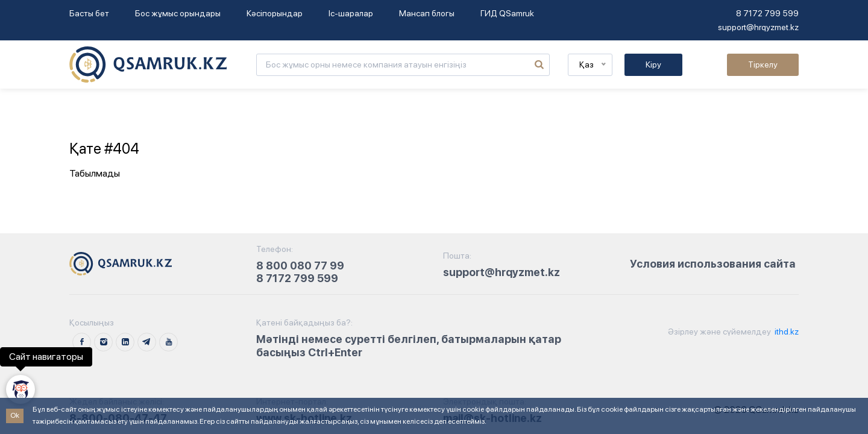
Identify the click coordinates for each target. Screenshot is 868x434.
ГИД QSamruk (507, 13)
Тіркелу (763, 64)
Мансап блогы (427, 13)
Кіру (653, 64)
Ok (15, 415)
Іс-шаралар (351, 13)
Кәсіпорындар (275, 13)
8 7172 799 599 (767, 13)
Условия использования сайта (713, 264)
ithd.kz (786, 332)
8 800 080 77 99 (300, 266)
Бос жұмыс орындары (178, 13)
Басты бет (89, 13)
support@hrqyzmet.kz (758, 27)
